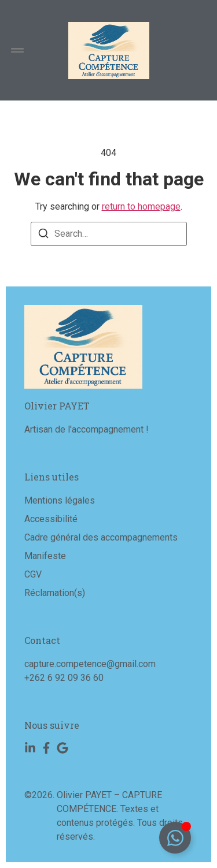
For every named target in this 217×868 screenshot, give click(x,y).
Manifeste (45, 556)
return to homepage (141, 206)
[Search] (43, 235)
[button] (17, 51)
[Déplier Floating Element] (175, 838)
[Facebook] (46, 748)
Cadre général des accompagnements (101, 537)
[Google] (62, 748)
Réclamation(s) (55, 593)
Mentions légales (60, 500)
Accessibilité (51, 519)
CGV (33, 574)
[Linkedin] (30, 748)
